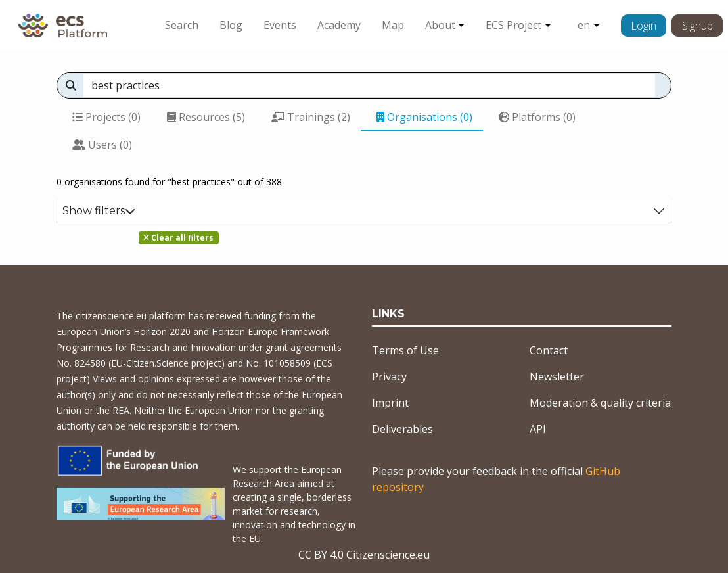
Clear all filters (178, 238)
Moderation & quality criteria (600, 403)
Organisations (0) (424, 117)
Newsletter (557, 377)
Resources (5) (206, 117)
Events (280, 25)
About (440, 25)
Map (393, 25)
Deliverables (402, 429)
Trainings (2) (311, 117)
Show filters (99, 211)
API (538, 429)
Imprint (390, 403)
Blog (231, 25)
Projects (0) (106, 117)
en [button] (584, 25)
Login (644, 26)
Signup (697, 26)
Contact (549, 350)
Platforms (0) (537, 117)
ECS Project (513, 25)
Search (182, 25)
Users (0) (102, 145)
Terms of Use (405, 350)
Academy (339, 25)
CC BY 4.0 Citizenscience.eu (364, 555)
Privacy (389, 377)
